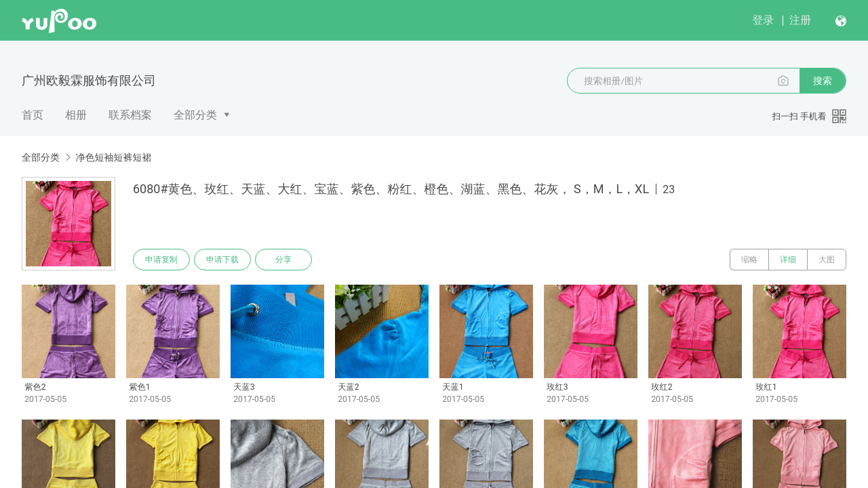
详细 (788, 260)
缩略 (749, 260)
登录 (763, 20)
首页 (33, 115)
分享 (283, 260)
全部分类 (195, 115)
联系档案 (130, 115)
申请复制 (161, 260)
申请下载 (222, 260)
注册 (800, 20)
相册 (76, 115)
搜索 (823, 81)
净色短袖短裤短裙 (113, 157)
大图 (827, 260)
